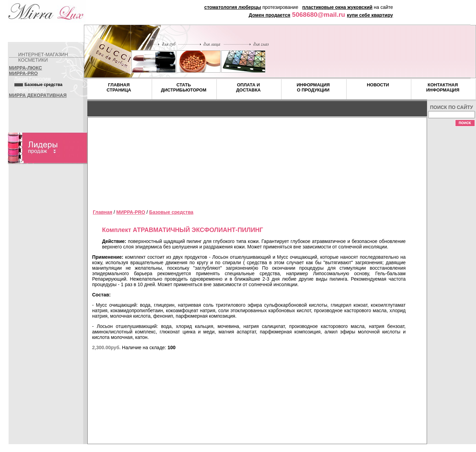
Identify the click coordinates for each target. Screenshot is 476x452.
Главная (103, 212)
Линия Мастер (30, 90)
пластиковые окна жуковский (337, 7)
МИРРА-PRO (23, 73)
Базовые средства (171, 212)
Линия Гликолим (33, 79)
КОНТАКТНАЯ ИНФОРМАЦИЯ (443, 87)
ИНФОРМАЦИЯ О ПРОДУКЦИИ (313, 87)
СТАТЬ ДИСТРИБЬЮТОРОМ (184, 87)
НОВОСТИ (378, 85)
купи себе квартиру (370, 15)
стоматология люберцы (233, 7)
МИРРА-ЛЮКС (26, 68)
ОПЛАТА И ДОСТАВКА (249, 87)
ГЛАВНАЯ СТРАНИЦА (119, 87)
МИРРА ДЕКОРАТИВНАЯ (38, 95)
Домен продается (269, 15)
